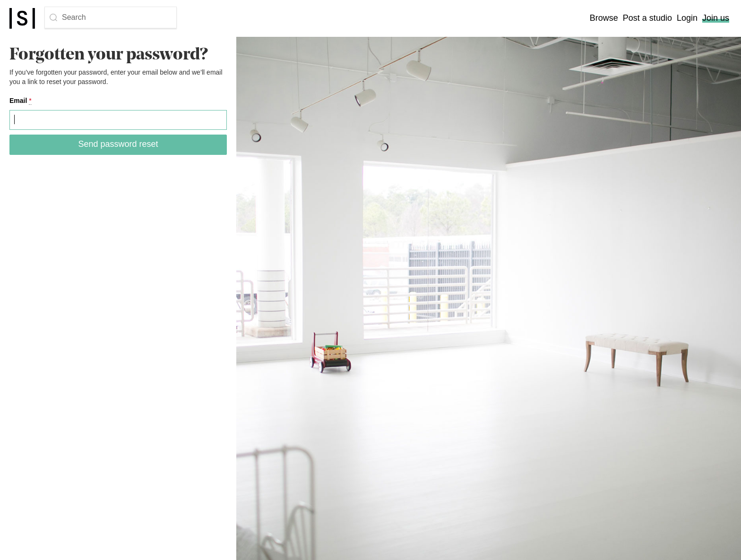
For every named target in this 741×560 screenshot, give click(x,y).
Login (687, 18)
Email (21, 101)
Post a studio (647, 18)
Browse (604, 18)
